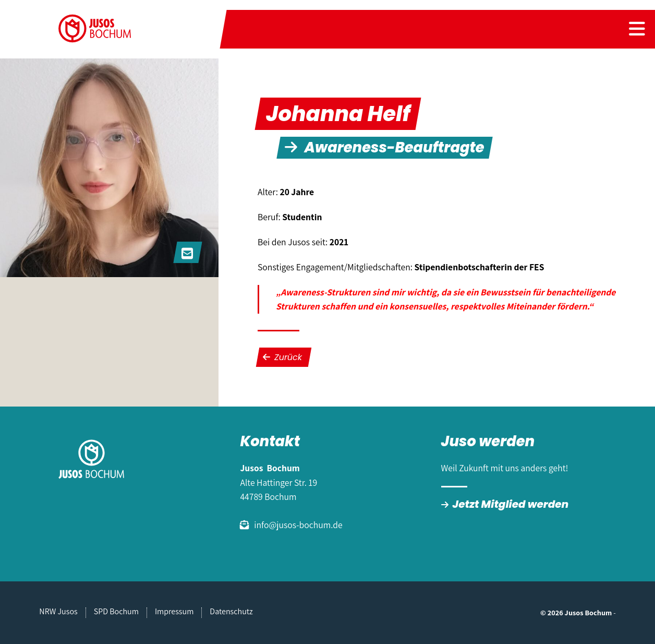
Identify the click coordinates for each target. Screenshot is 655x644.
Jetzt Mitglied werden (511, 504)
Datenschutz (231, 611)
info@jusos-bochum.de (298, 525)
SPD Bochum (116, 611)
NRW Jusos (58, 611)
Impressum (174, 611)
